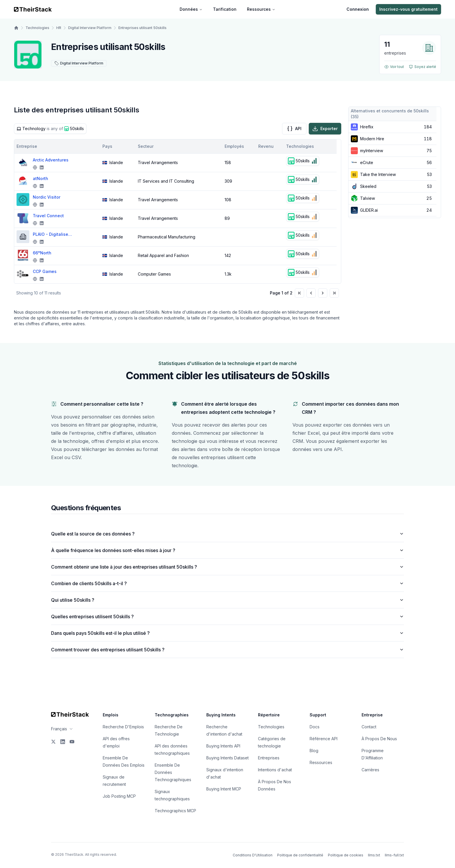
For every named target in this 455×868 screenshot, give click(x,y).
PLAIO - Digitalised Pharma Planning (53, 234)
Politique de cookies (346, 855)
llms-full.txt (394, 855)
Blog (314, 751)
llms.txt (374, 855)
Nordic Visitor (47, 197)
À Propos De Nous (379, 739)
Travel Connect (48, 216)
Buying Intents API (223, 746)
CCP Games (45, 271)
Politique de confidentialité (300, 855)
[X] (53, 742)
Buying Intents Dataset (228, 758)
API (294, 129)
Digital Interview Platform (90, 28)
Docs (315, 727)
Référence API (324, 739)
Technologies (37, 28)
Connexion (358, 9)
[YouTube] (72, 742)
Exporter (325, 129)
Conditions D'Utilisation (253, 855)
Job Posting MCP (119, 796)
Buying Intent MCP (224, 789)
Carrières (370, 770)
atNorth (40, 178)
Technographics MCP (175, 811)
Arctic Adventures (51, 160)
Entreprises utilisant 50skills (142, 28)
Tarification (225, 9)
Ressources (261, 9)
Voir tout (394, 67)
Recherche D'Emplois (123, 727)
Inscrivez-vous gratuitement (408, 9)
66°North (42, 253)
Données (191, 9)
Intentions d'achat (275, 770)
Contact (369, 727)
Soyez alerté (422, 67)
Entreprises (269, 758)
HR (59, 28)
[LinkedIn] (63, 742)
